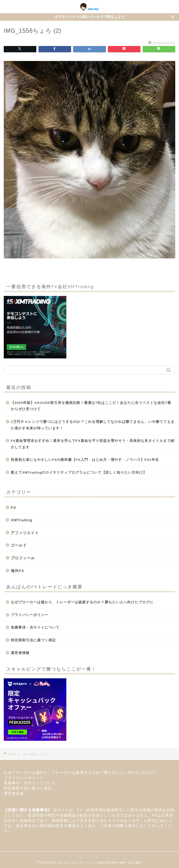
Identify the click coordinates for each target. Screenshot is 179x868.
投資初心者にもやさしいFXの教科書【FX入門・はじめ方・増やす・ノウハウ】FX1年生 (85, 460)
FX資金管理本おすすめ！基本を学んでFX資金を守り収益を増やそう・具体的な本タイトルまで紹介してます (93, 444)
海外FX (17, 571)
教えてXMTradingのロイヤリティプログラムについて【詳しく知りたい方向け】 (79, 472)
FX (13, 507)
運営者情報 (20, 653)
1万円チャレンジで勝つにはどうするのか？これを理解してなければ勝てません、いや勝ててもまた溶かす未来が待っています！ (93, 425)
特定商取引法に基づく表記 (33, 640)
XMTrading (22, 520)
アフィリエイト (25, 533)
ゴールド (19, 545)
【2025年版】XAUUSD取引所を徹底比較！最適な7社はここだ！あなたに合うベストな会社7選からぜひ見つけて (91, 406)
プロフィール (23, 558)
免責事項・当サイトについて (35, 627)
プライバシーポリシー (30, 615)
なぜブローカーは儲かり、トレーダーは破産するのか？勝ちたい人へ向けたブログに (84, 602)
